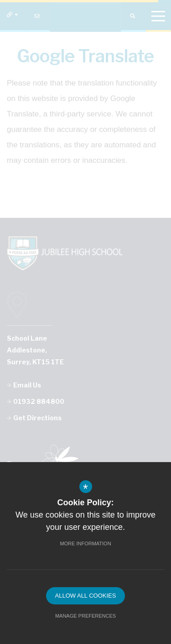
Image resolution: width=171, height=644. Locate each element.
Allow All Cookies (86, 596)
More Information (85, 543)
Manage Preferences (85, 616)
